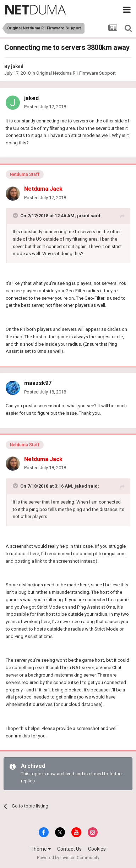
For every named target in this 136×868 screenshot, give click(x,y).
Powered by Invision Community (68, 858)
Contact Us (69, 849)
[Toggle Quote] (16, 215)
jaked (17, 66)
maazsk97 (38, 383)
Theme (41, 849)
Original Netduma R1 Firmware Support (76, 73)
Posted (45, 107)
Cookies (97, 849)
